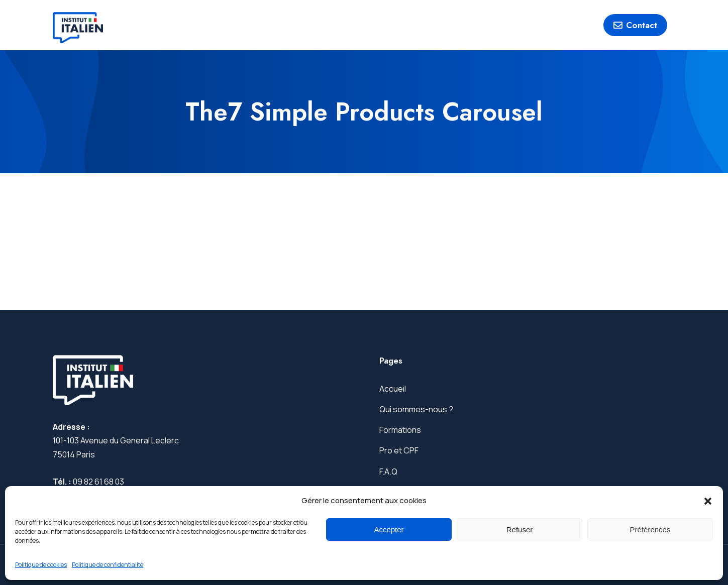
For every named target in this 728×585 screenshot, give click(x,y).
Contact (635, 25)
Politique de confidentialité (108, 565)
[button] (708, 501)
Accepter (389, 530)
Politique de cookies (41, 565)
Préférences (650, 530)
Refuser (520, 530)
